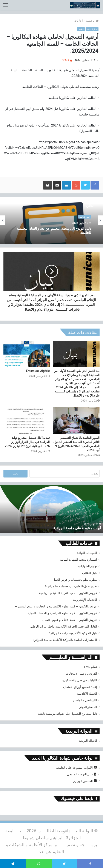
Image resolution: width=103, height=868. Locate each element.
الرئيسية (92, 21)
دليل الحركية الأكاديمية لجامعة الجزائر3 (73, 633)
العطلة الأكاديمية (87, 694)
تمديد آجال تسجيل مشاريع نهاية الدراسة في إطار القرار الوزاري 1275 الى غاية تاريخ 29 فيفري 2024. (27, 442)
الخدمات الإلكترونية (85, 600)
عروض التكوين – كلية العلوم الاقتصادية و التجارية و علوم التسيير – (56, 606)
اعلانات (78, 21)
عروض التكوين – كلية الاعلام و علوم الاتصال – (68, 620)
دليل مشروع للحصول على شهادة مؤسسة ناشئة (68, 714)
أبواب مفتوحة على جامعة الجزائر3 (77, 528)
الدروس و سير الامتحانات (81, 674)
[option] (51, 220)
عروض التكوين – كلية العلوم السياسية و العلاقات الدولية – (61, 613)
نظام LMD (91, 667)
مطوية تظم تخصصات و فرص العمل (75, 580)
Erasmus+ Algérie (38, 371)
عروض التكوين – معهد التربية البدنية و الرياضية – (67, 593)
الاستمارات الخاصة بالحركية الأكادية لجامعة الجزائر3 (65, 640)
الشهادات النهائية (87, 553)
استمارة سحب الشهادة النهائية (78, 560)
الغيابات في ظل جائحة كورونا (79, 680)
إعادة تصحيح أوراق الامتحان (80, 687)
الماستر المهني (88, 707)
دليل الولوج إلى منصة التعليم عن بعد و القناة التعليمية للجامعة (54, 230)
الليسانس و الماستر (85, 700)
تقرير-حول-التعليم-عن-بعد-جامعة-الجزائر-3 (71, 586)
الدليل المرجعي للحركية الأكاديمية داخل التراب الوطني (63, 626)
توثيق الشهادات (88, 566)
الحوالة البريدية (88, 741)
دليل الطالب (90, 573)
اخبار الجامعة (92, 29)
